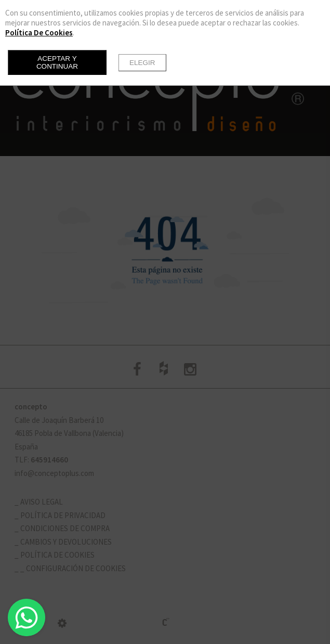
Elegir (142, 63)
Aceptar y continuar (57, 62)
